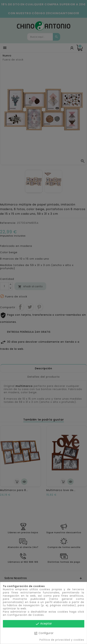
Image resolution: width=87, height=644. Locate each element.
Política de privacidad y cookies (62, 640)
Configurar (44, 633)
